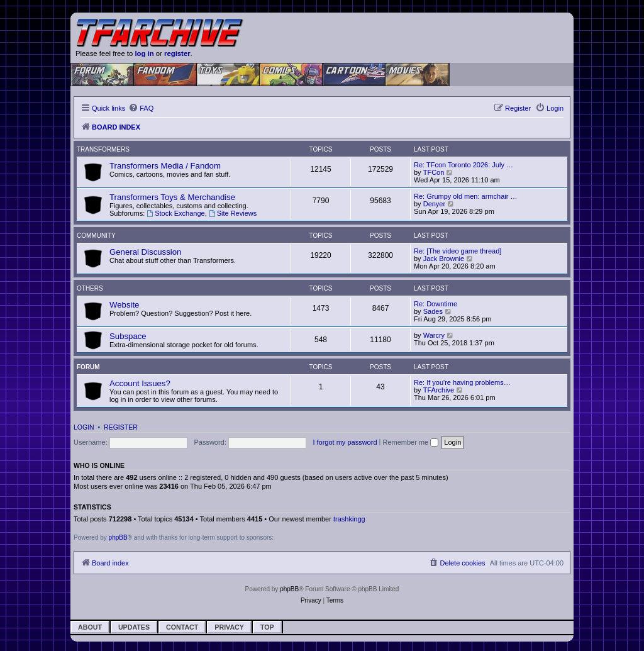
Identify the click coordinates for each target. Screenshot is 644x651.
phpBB (118, 537)
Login (84, 427)
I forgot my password (345, 442)
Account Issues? (140, 383)
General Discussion (145, 252)
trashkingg (349, 519)
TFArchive (439, 390)
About (90, 627)
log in (144, 53)
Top (267, 627)
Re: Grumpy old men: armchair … (465, 196)
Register (121, 427)
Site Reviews (233, 213)
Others (90, 288)
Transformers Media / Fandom (165, 166)
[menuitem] (141, 108)
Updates (134, 627)
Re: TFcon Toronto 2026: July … (464, 165)
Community (96, 236)
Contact (182, 627)
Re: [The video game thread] (458, 251)
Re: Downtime (436, 304)
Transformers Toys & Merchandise (172, 197)
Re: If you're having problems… (462, 382)
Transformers (103, 149)
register (177, 53)
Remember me (410, 442)
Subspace (128, 336)
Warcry (434, 335)
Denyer (434, 204)
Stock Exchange (175, 213)
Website (124, 305)
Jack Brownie (444, 259)
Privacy (229, 627)
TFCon (434, 172)
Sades (433, 311)
